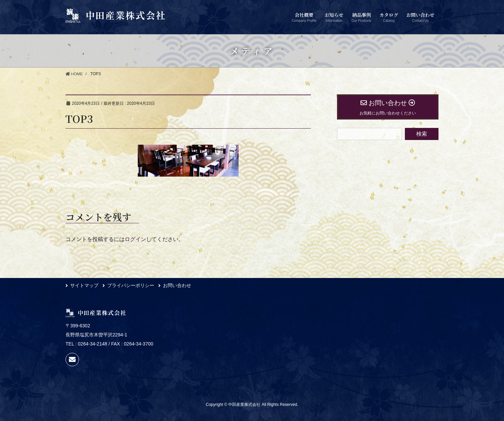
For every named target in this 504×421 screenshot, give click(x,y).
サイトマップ (84, 286)
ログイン (135, 239)
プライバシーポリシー (132, 286)
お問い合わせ (179, 286)
